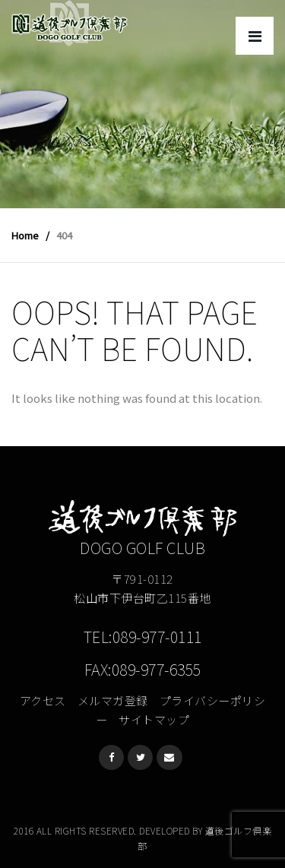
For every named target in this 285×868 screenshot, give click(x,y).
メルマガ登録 (113, 700)
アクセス (43, 700)
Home (25, 235)
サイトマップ (154, 719)
